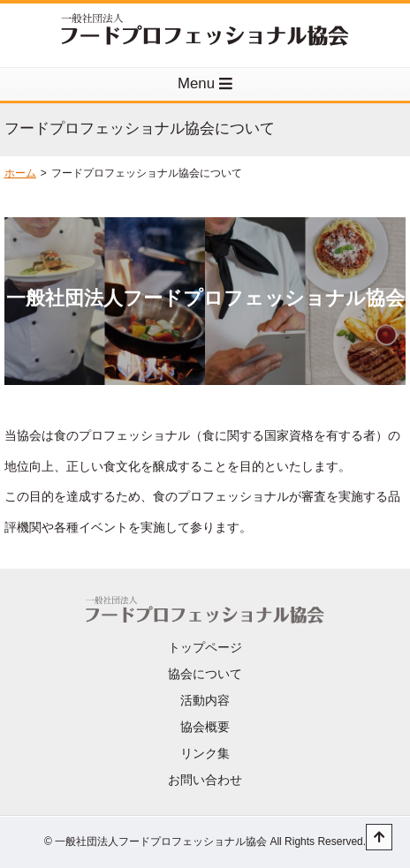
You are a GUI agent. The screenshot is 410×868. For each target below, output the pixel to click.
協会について (205, 674)
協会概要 (205, 727)
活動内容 (205, 700)
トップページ (205, 647)
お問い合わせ (205, 780)
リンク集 (205, 753)
